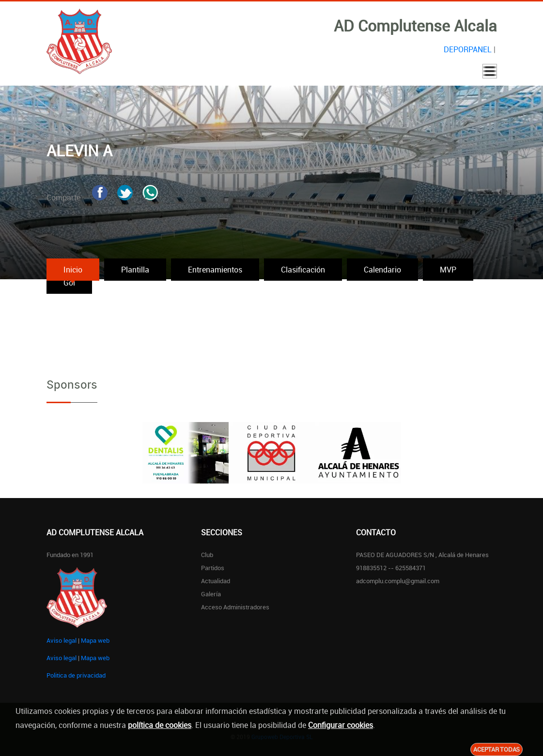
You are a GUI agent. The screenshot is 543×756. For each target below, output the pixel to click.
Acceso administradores (235, 607)
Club (207, 555)
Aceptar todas (496, 749)
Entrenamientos (215, 270)
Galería (211, 594)
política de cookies (160, 725)
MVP (448, 270)
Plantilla (135, 270)
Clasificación (303, 270)
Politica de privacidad (76, 675)
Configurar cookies (341, 725)
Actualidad (216, 581)
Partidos (213, 568)
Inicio (73, 270)
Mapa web (95, 640)
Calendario (382, 270)
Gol (69, 283)
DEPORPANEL (468, 49)
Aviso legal (62, 640)
